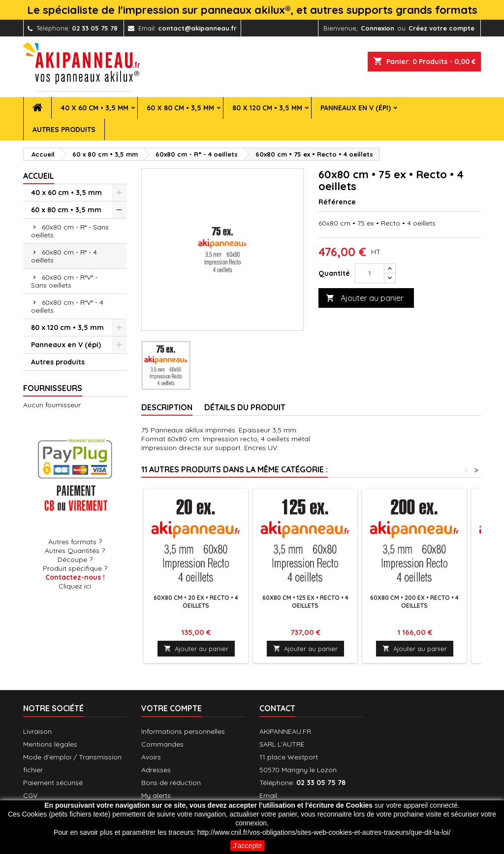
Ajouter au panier (365, 298)
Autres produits (64, 130)
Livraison (37, 731)
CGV (30, 795)
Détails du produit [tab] (245, 407)
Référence (337, 202)
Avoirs (151, 757)
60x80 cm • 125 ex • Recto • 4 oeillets (305, 602)
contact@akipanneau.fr (197, 28)
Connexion (378, 28)
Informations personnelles (183, 731)
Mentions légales (50, 744)
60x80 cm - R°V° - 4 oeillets (67, 306)
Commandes (162, 744)
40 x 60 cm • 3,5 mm (94, 108)
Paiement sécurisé (53, 783)
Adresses (156, 770)
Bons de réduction (171, 783)
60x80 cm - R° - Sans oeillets (70, 231)
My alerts (156, 795)
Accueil (39, 176)
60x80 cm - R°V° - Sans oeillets (64, 281)
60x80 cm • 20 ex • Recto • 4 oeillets (196, 602)
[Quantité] (370, 273)
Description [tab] (167, 407)
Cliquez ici (75, 586)
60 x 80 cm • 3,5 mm (180, 108)
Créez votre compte (441, 28)
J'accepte (247, 846)
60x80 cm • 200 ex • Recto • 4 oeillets (414, 602)
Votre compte (172, 708)
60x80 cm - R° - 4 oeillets (64, 256)
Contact (277, 708)
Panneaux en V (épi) (356, 108)
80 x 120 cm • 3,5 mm (267, 108)
